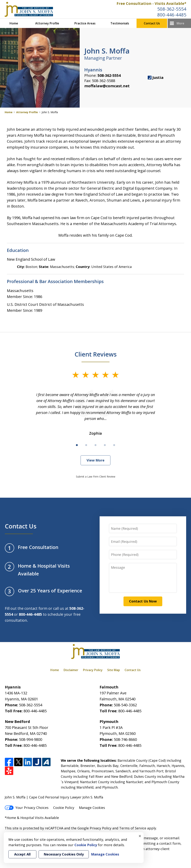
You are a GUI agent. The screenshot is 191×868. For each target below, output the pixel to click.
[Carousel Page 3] (95, 445)
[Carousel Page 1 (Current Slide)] (77, 445)
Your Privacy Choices (27, 808)
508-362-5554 (172, 9)
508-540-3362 (125, 705)
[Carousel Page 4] (105, 445)
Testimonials (120, 23)
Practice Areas (85, 23)
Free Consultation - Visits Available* (151, 3)
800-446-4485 (172, 15)
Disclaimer (71, 670)
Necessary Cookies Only (64, 854)
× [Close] (140, 836)
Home (14, 23)
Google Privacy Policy (94, 828)
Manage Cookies (92, 808)
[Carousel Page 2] (86, 445)
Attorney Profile (47, 23)
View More (95, 460)
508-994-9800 (31, 739)
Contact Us (152, 23)
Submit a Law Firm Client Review (96, 477)
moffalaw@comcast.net (107, 86)
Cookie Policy (64, 808)
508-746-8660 (125, 739)
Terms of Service (133, 828)
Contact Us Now (143, 601)
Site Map (114, 670)
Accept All (22, 854)
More (180, 23)
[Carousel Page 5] (114, 445)
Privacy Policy (93, 670)
